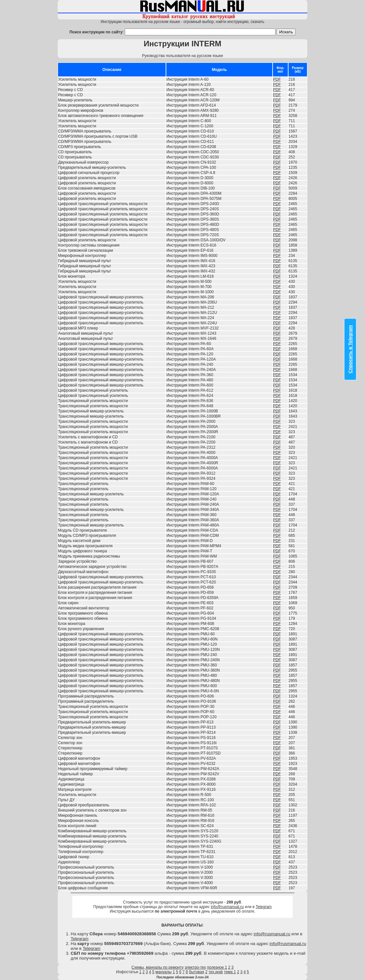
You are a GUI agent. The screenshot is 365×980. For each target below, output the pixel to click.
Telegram (264, 907)
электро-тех (195, 967)
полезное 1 (217, 967)
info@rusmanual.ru (227, 907)
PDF (277, 79)
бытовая (197, 972)
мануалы (164, 972)
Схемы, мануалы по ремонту (158, 967)
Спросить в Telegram (350, 349)
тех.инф (216, 972)
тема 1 (230, 972)
